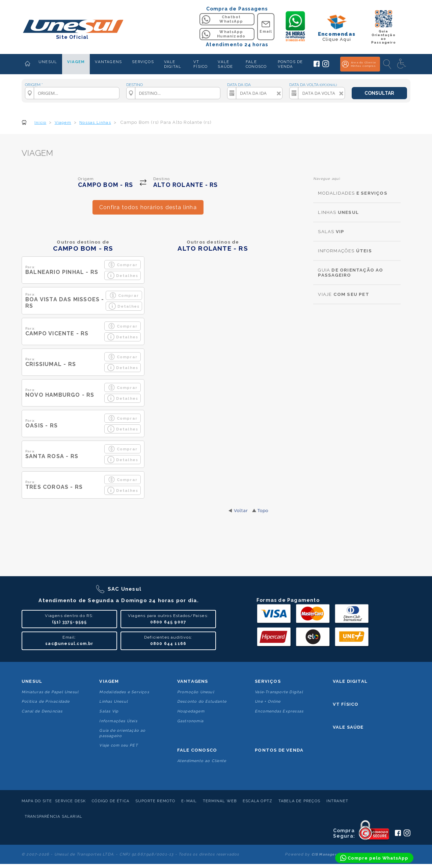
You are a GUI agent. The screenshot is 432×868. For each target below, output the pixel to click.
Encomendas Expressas (279, 711)
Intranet (337, 801)
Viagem (109, 681)
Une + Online (268, 702)
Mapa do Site (37, 801)
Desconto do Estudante (202, 702)
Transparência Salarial (53, 817)
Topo (263, 511)
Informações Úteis (118, 721)
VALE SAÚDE (225, 64)
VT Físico (346, 704)
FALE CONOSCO (256, 64)
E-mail (189, 801)
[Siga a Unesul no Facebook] (317, 65)
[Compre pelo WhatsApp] (374, 858)
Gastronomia (190, 721)
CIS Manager (324, 854)
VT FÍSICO (200, 64)
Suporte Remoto (155, 801)
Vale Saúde (348, 727)
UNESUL (48, 62)
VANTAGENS (108, 62)
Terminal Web (220, 801)
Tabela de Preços (299, 801)
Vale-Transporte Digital (279, 692)
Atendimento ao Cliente (202, 761)
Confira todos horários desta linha (148, 207)
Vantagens (193, 681)
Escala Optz (258, 801)
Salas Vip (109, 711)
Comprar (123, 265)
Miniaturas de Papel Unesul (50, 692)
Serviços (268, 681)
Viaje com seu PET (118, 745)
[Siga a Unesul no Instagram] (326, 66)
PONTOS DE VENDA (290, 64)
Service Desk (70, 801)
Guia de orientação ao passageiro (122, 733)
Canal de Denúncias (42, 711)
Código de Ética (111, 801)
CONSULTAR (379, 93)
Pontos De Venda (279, 750)
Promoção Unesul (196, 692)
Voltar (241, 511)
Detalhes (123, 275)
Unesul (32, 681)
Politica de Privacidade (46, 702)
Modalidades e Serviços (124, 692)
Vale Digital (350, 681)
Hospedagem (191, 711)
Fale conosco (197, 750)
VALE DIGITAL (173, 64)
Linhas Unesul (114, 702)
